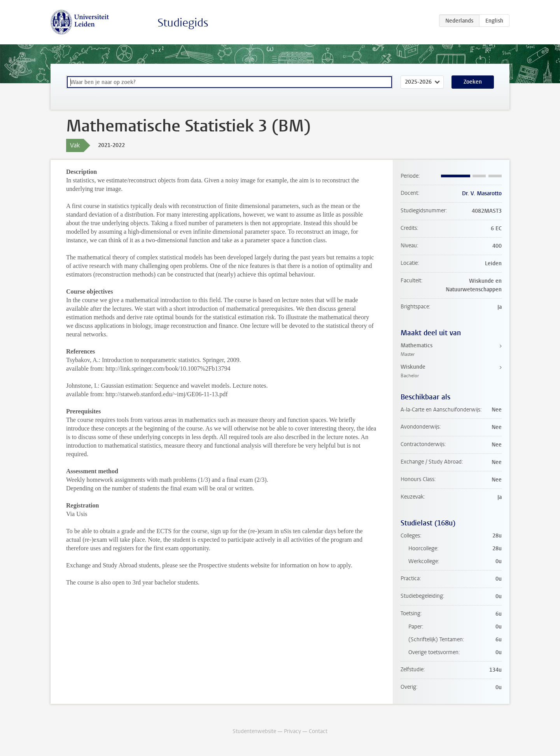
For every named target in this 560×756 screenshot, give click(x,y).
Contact (318, 731)
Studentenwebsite (254, 731)
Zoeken (473, 82)
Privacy (292, 731)
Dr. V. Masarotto (482, 193)
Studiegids (183, 23)
